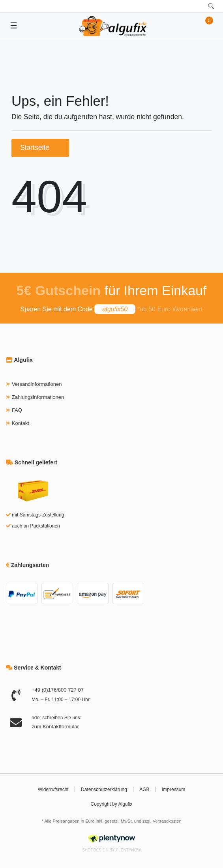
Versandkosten (167, 821)
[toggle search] (211, 6)
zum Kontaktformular (55, 727)
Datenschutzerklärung (104, 789)
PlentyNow (128, 850)
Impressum (173, 789)
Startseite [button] (40, 148)
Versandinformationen (37, 384)
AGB (144, 789)
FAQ (17, 410)
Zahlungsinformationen (38, 397)
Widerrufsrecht (53, 789)
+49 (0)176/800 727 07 (58, 690)
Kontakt (21, 423)
